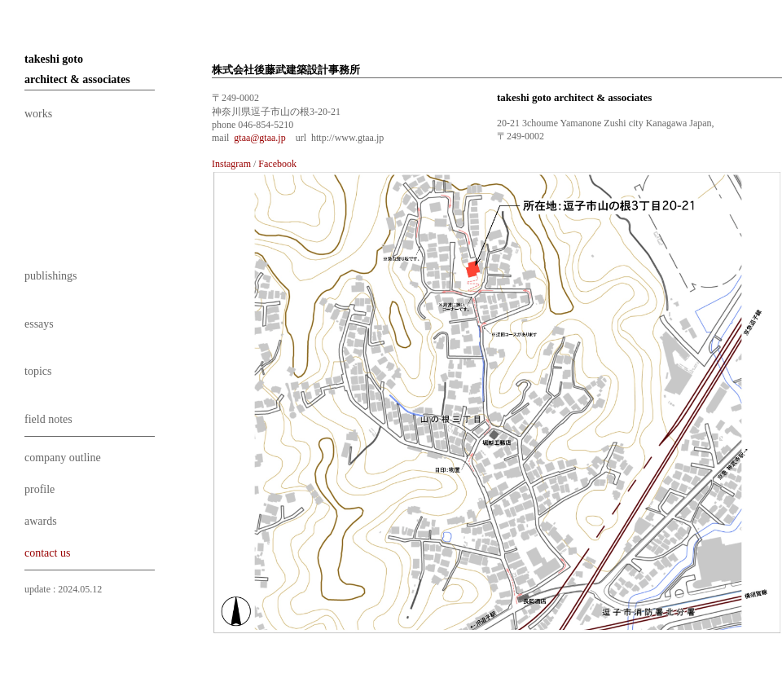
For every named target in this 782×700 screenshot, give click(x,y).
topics (38, 371)
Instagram (231, 164)
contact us (47, 553)
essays (39, 324)
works (38, 114)
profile (40, 489)
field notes (48, 419)
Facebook (277, 164)
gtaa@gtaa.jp (259, 138)
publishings (51, 276)
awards (41, 521)
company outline (63, 458)
